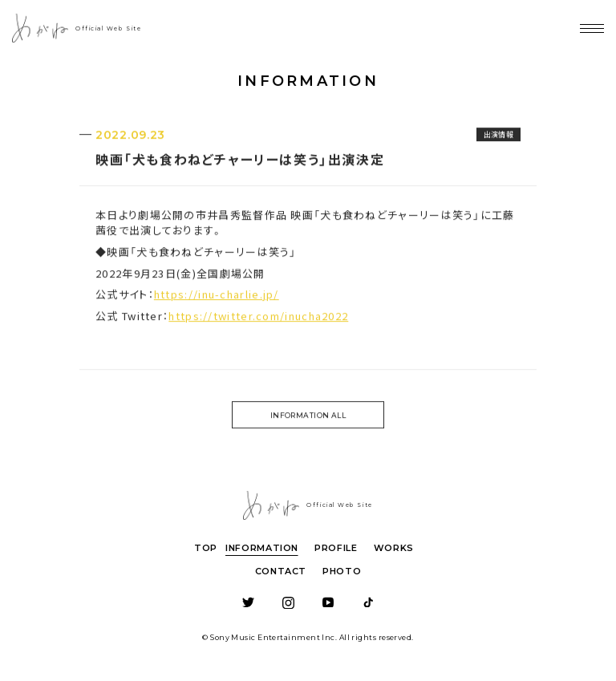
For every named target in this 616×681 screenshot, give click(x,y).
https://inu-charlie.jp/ (217, 297)
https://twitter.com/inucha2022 (258, 318)
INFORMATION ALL (308, 418)
